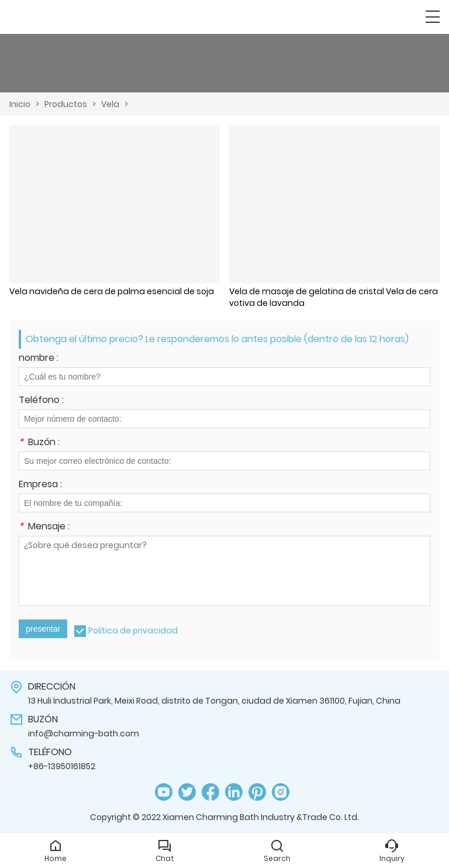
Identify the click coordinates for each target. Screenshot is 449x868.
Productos (66, 104)
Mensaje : (44, 527)
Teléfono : (41, 401)
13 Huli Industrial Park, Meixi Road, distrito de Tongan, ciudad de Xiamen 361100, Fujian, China (214, 701)
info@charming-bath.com (84, 733)
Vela (110, 104)
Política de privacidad (133, 631)
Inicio (20, 104)
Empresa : (40, 485)
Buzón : (39, 443)
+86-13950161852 (62, 766)
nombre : (39, 359)
